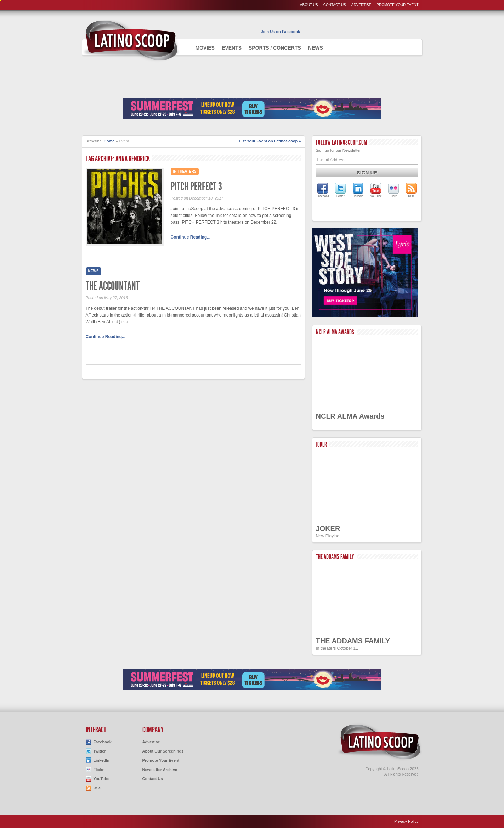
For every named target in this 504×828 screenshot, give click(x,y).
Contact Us (335, 5)
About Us (309, 5)
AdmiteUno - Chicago (131, 40)
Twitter (100, 751)
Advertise (361, 5)
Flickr (99, 770)
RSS (98, 788)
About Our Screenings (163, 751)
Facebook (103, 742)
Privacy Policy (406, 821)
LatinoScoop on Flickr (393, 190)
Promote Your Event (397, 5)
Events (232, 48)
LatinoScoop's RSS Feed (411, 190)
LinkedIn (101, 760)
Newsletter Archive (160, 770)
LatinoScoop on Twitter (340, 190)
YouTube (101, 779)
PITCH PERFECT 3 (196, 186)
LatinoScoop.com (380, 742)
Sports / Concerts (275, 48)
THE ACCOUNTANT (113, 286)
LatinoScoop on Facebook (323, 190)
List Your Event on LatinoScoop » (270, 141)
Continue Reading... (191, 237)
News (316, 48)
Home (109, 141)
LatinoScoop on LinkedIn (358, 190)
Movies (205, 48)
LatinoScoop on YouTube (376, 190)
